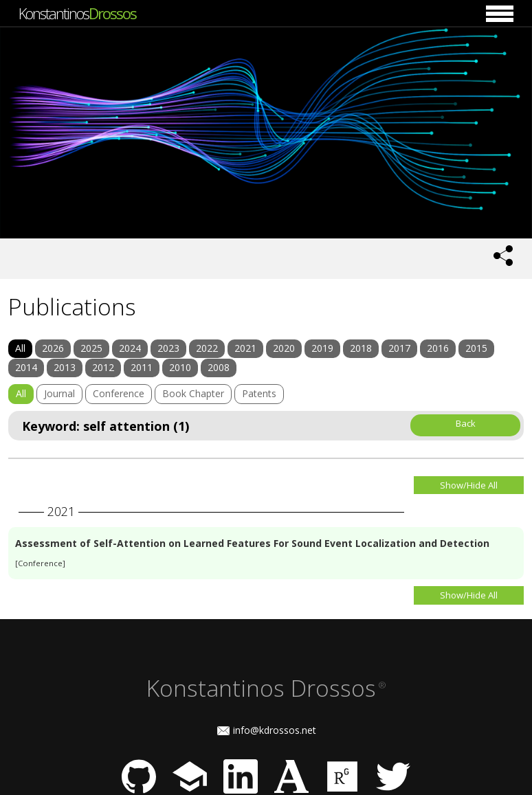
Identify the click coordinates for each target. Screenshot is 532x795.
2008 (219, 367)
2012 (103, 367)
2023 (168, 348)
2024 (130, 348)
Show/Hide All (469, 485)
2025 (91, 348)
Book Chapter (193, 393)
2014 (26, 367)
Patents (259, 393)
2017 (399, 348)
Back (466, 423)
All (20, 348)
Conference (119, 393)
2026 (53, 348)
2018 (361, 348)
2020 (284, 348)
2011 (142, 367)
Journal (59, 393)
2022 (207, 348)
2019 (322, 348)
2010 (180, 367)
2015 (476, 348)
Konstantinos (77, 13)
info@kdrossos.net (275, 730)
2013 (65, 367)
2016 (438, 348)
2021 (245, 348)
